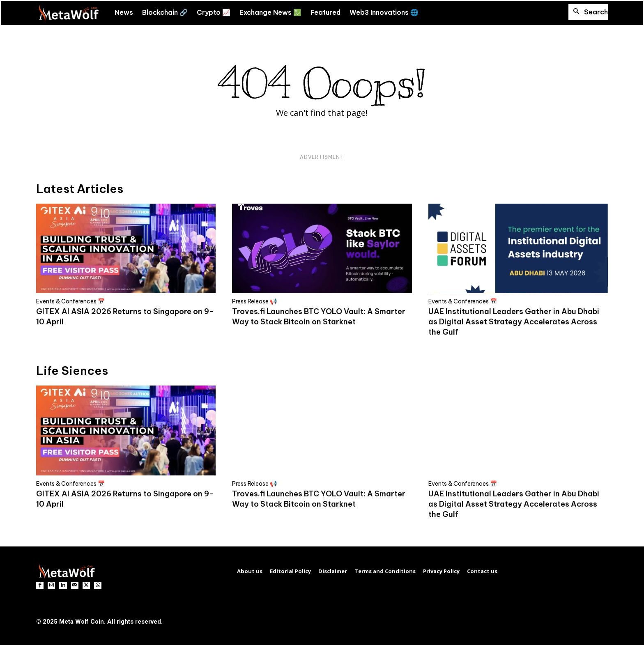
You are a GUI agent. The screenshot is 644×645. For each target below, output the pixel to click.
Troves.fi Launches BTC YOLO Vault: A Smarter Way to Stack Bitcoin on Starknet (319, 317)
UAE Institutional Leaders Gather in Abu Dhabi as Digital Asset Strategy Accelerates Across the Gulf (514, 322)
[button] (588, 12)
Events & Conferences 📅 (70, 301)
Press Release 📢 (254, 301)
